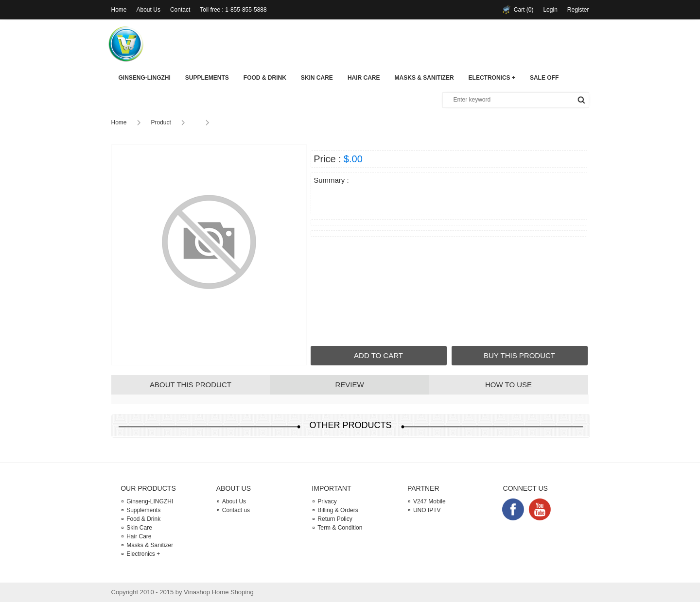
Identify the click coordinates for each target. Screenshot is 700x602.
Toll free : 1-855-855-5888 (233, 10)
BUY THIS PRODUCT (519, 355)
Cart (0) (524, 10)
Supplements (207, 78)
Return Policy (335, 519)
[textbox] (502, 100)
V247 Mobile (429, 501)
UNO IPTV (427, 510)
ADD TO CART (378, 355)
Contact (180, 10)
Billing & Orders (338, 510)
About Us (149, 10)
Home (119, 10)
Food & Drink (265, 78)
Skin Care (317, 78)
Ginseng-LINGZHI (145, 78)
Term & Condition (340, 528)
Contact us (236, 510)
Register (578, 10)
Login (550, 10)
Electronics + (492, 78)
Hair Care (364, 78)
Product (161, 122)
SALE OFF (544, 78)
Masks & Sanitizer (424, 78)
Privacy (327, 501)
